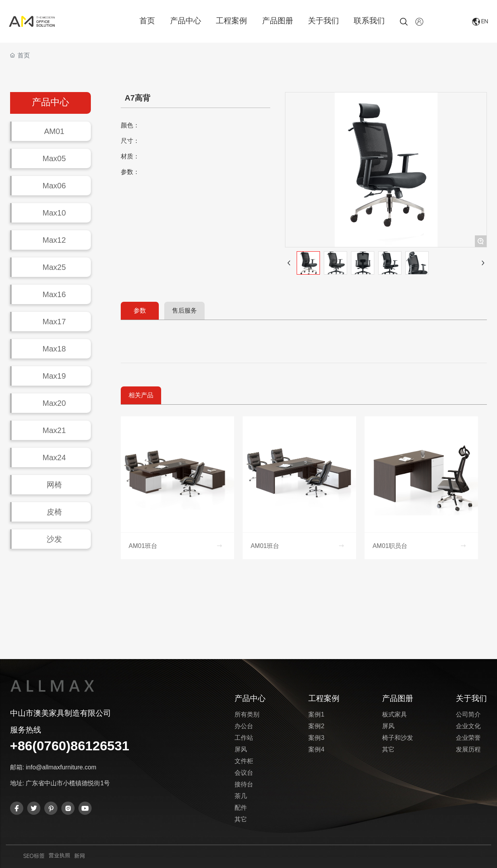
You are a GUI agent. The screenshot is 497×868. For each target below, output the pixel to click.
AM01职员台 (390, 546)
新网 (80, 856)
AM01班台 (143, 546)
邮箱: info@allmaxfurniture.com (53, 767)
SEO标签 (34, 856)
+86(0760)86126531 (70, 746)
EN (485, 21)
